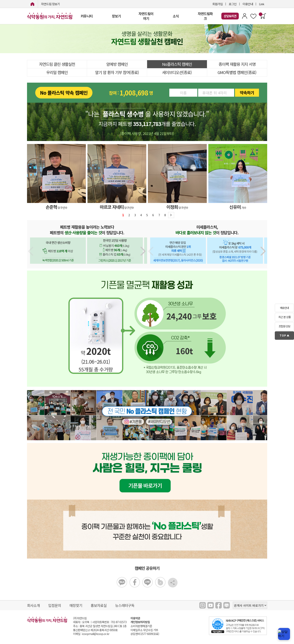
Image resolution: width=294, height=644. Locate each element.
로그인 (233, 4)
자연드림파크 (205, 16)
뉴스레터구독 (125, 605)
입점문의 (55, 605)
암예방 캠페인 (117, 64)
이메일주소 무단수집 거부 (144, 630)
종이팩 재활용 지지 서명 (237, 64)
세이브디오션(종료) (177, 72)
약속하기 (247, 93)
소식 (176, 16)
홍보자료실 (99, 605)
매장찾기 (76, 605)
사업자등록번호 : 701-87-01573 (109, 622)
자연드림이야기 (146, 16)
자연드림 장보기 (50, 4)
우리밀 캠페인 (57, 72)
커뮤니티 (87, 16)
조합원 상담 (284, 326)
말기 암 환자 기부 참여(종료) (117, 72)
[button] (143, 251)
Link (262, 4)
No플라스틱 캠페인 (177, 64)
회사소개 (33, 605)
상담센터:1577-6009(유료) (145, 634)
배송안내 (284, 308)
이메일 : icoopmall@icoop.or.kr (91, 634)
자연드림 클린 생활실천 (57, 64)
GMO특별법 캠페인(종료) (237, 72)
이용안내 (248, 4)
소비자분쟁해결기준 (141, 626)
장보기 (116, 16)
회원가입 (218, 4)
